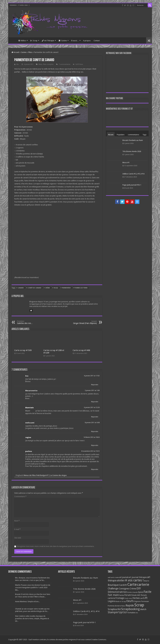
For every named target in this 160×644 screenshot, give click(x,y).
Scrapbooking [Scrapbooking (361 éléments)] (130, 609)
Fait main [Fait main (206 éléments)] (113, 595)
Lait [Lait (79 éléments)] (141, 598)
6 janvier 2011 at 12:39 (92, 407)
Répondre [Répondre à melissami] (95, 432)
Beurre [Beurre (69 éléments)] (147, 581)
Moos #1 (126, 163)
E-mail (17, 529)
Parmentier (66, 288)
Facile (56, 288)
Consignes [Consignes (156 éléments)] (124, 589)
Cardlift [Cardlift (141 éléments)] (123, 585)
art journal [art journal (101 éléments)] (124, 577)
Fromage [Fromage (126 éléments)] (120, 598)
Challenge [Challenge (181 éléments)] (113, 589)
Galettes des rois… (31, 322)
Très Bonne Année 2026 (132, 151)
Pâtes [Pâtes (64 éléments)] (123, 606)
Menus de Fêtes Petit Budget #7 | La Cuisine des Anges (45, 475)
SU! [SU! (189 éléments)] (125, 612)
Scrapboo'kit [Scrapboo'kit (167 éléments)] (114, 609)
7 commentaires (65, 64)
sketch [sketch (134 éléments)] (143, 609)
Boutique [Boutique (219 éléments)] (113, 585)
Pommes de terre (81, 288)
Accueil (13, 40)
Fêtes (30, 52)
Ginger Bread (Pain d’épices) (83, 322)
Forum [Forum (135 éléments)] (128, 595)
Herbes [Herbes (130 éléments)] (136, 598)
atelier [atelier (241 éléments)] (121, 580)
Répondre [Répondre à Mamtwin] (95, 417)
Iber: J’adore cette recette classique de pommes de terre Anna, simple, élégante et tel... (32, 619)
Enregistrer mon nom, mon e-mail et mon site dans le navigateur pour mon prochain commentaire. (56, 546)
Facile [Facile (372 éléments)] (147, 592)
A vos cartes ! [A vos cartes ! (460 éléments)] (134, 580)
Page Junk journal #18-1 (132, 185)
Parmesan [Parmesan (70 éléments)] (145, 601)
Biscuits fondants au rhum (133, 140)
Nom (17, 521)
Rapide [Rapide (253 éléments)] (130, 605)
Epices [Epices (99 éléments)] (141, 592)
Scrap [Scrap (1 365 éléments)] (139, 605)
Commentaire (20, 496)
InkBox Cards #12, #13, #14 (133, 174)
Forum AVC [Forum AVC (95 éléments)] (136, 595)
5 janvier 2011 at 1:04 (92, 390)
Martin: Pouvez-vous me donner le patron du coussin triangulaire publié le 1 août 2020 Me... (33, 587)
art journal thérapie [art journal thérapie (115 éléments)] (138, 577)
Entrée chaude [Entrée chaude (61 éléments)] (132, 592)
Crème (47, 288)
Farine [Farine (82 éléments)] (122, 595)
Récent (111, 135)
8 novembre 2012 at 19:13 (90, 451)
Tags (144, 135)
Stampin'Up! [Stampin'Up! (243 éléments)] (115, 612)
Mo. (18, 64)
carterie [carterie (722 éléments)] (143, 585)
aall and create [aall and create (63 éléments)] (113, 577)
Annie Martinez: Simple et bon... (27, 602)
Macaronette (31, 391)
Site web (18, 538)
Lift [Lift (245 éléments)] (145, 598)
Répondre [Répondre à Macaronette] (95, 402)
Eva (27, 376)
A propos (87, 41)
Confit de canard (34, 288)
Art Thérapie (48, 41)
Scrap (34, 41)
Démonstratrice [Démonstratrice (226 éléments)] (117, 592)
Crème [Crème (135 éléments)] (133, 589)
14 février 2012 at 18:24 (92, 437)
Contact (97, 41)
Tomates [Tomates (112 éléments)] (131, 613)
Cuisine (63, 41)
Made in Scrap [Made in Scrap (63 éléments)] (121, 601)
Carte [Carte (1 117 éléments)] (132, 584)
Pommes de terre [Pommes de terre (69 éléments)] (114, 606)
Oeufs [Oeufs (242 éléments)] (130, 601)
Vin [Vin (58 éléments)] (137, 613)
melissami (30, 423)
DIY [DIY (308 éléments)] (139, 588)
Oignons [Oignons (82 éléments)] (137, 601)
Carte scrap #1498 (81, 350)
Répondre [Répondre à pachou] (95, 469)
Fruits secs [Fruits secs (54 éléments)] (128, 598)
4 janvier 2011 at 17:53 (92, 376)
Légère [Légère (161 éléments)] (111, 601)
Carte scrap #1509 (23, 350)
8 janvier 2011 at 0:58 (92, 423)
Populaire (121, 135)
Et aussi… (75, 41)
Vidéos (22, 41)
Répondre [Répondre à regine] (95, 445)
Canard (21, 288)
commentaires (133, 135)
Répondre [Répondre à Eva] (95, 385)
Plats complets (48, 64)
